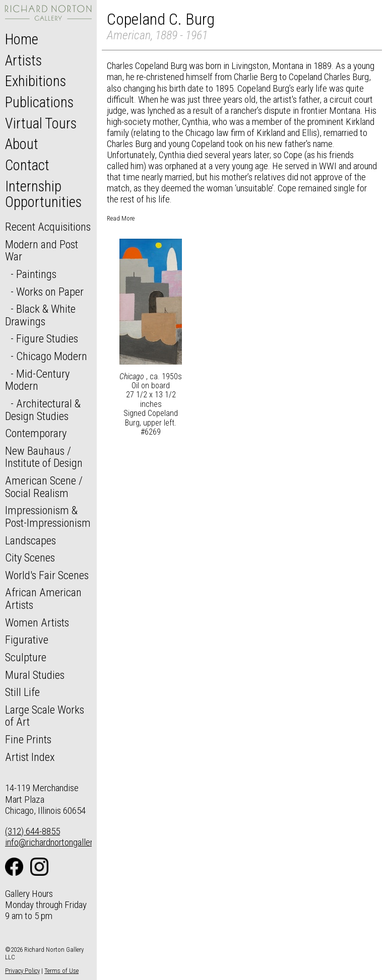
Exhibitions (36, 81)
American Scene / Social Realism (44, 487)
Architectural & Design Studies (43, 410)
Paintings (36, 274)
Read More (121, 218)
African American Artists (43, 599)
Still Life (22, 692)
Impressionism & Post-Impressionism (48, 516)
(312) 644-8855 (33, 831)
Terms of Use (61, 971)
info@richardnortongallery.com (60, 842)
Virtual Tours (41, 123)
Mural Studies (35, 675)
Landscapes (30, 540)
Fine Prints (28, 739)
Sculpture (26, 657)
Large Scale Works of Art (45, 716)
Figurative (27, 640)
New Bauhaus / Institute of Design (44, 457)
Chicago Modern (52, 356)
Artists (23, 60)
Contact (27, 165)
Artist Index (30, 757)
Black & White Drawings (40, 315)
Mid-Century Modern (37, 380)
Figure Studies (47, 338)
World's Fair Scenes (47, 575)
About (22, 144)
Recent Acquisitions (48, 227)
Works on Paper (50, 292)
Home (22, 39)
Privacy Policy (22, 971)
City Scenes (30, 557)
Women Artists (37, 622)
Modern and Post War (42, 251)
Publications (39, 102)
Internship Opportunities (43, 194)
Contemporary (36, 433)
